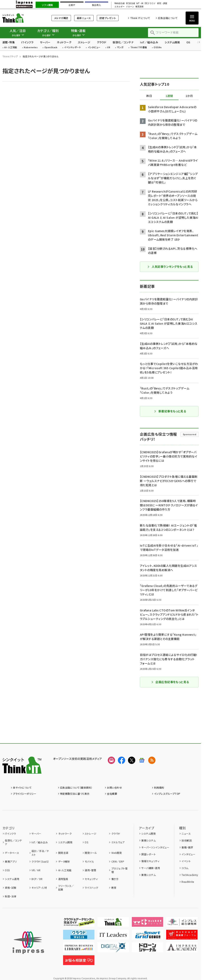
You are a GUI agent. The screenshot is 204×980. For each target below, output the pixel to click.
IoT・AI (140, 3)
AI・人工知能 (11, 47)
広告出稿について (168, 18)
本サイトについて (22, 788)
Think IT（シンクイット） (22, 18)
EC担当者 (131, 3)
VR (109, 47)
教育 (114, 888)
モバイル (89, 861)
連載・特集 (9, 42)
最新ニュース (84, 18)
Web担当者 (120, 3)
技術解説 (187, 840)
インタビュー (94, 47)
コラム (185, 868)
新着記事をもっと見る (170, 411)
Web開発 (117, 853)
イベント (186, 861)
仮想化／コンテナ (123, 42)
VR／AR (36, 870)
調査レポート (149, 854)
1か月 (189, 96)
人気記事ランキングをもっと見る (170, 267)
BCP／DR (37, 879)
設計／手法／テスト (40, 853)
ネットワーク (64, 42)
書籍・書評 (187, 847)
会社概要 (112, 794)
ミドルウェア (118, 842)
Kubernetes (31, 47)
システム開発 (172, 42)
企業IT (72, 5)
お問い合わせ (114, 788)
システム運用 (12, 879)
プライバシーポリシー (25, 794)
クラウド (102, 42)
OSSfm (158, 47)
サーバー (45, 42)
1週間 (169, 96)
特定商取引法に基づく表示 (75, 794)
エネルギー (119, 7)
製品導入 (96, 5)
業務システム (149, 840)
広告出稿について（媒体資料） (76, 788)
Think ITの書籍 (139, 47)
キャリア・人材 (39, 888)
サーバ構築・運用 (151, 868)
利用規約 (159, 788)
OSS (7, 870)
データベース (12, 853)
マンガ (120, 47)
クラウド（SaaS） (40, 861)
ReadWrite (188, 882)
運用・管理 (90, 870)
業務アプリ (11, 861)
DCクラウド (150, 3)
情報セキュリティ (150, 861)
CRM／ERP (118, 861)
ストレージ (84, 42)
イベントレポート (72, 47)
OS (188, 42)
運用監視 (63, 879)
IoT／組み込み (149, 42)
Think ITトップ (10, 56)
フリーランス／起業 (66, 888)
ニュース (186, 833)
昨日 (149, 96)
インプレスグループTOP (167, 794)
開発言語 (63, 853)
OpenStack (51, 47)
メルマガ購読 (61, 18)
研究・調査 (162, 3)
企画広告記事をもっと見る (170, 682)
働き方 (115, 879)
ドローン (130, 7)
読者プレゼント (108, 18)
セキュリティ (91, 879)
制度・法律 (11, 896)
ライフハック (91, 888)
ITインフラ (27, 42)
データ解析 (64, 861)
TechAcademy (190, 875)
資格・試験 (11, 888)
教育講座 (140, 7)
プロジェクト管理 (119, 870)
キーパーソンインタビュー (155, 847)
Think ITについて (140, 18)
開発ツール (91, 853)
